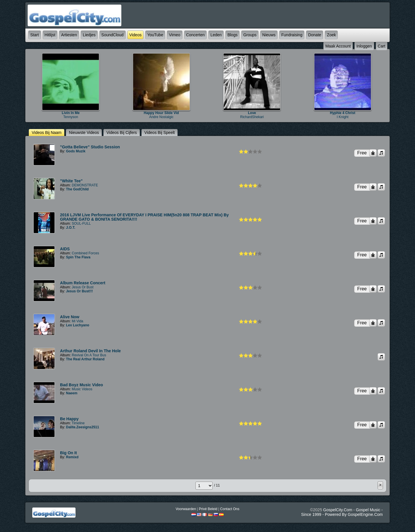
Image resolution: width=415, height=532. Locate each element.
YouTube (155, 35)
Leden (216, 35)
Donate (315, 35)
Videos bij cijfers (122, 132)
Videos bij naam (47, 132)
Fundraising (292, 35)
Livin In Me (71, 113)
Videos (136, 35)
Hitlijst (50, 35)
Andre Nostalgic (161, 117)
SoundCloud (113, 35)
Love (252, 113)
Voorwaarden (186, 509)
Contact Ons (230, 509)
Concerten (196, 35)
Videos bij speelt (160, 132)
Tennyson (71, 117)
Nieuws (269, 35)
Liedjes (89, 35)
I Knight (343, 117)
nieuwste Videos (84, 132)
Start (35, 35)
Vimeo (175, 35)
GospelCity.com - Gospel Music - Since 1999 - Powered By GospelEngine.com (342, 512)
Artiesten (69, 35)
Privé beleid (208, 509)
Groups (250, 35)
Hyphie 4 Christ (343, 113)
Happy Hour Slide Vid (161, 113)
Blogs (232, 35)
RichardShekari (252, 117)
